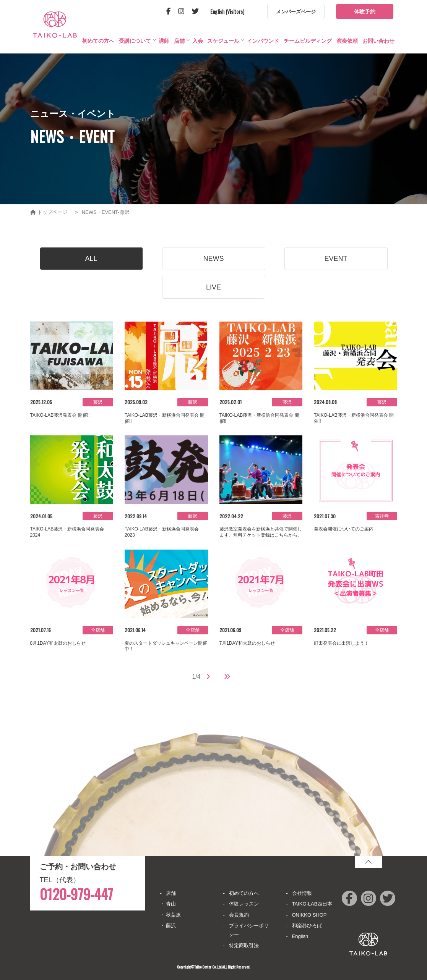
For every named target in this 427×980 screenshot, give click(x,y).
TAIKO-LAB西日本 (312, 904)
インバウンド (263, 44)
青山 (171, 904)
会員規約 (239, 915)
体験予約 (365, 11)
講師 (164, 44)
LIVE (213, 287)
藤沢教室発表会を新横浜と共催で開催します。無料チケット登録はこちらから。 (261, 532)
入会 (198, 44)
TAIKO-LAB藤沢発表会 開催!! (60, 415)
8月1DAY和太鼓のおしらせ (58, 643)
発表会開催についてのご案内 (344, 529)
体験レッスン (244, 904)
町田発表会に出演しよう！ (341, 643)
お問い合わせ (378, 44)
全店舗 (98, 630)
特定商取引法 (244, 945)
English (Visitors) (227, 11)
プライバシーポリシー (249, 930)
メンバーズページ (296, 12)
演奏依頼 (347, 44)
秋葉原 (173, 915)
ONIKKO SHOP (309, 915)
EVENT (336, 259)
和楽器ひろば (307, 926)
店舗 (179, 44)
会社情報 (302, 893)
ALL (91, 259)
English (300, 936)
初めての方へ (98, 44)
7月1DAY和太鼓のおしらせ (247, 643)
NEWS (214, 259)
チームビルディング (308, 44)
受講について (135, 44)
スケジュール (223, 44)
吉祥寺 (382, 516)
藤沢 (98, 402)
